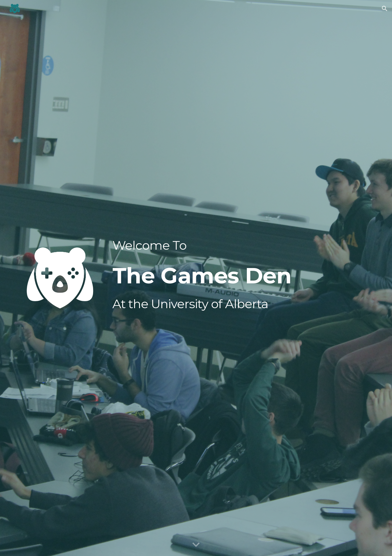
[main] (226, 276)
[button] (385, 9)
